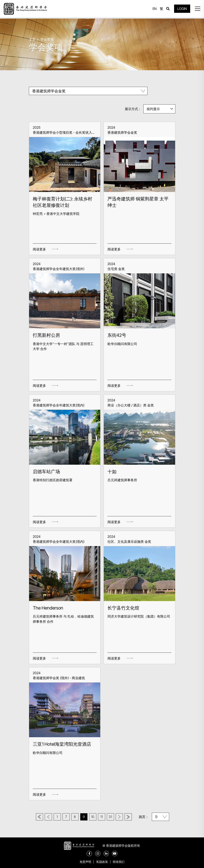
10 (94, 817)
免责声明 (84, 862)
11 (104, 817)
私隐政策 (102, 862)
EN (154, 9)
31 (113, 817)
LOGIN (181, 9)
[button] (197, 9)
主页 (32, 39)
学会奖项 (47, 39)
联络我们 (120, 862)
